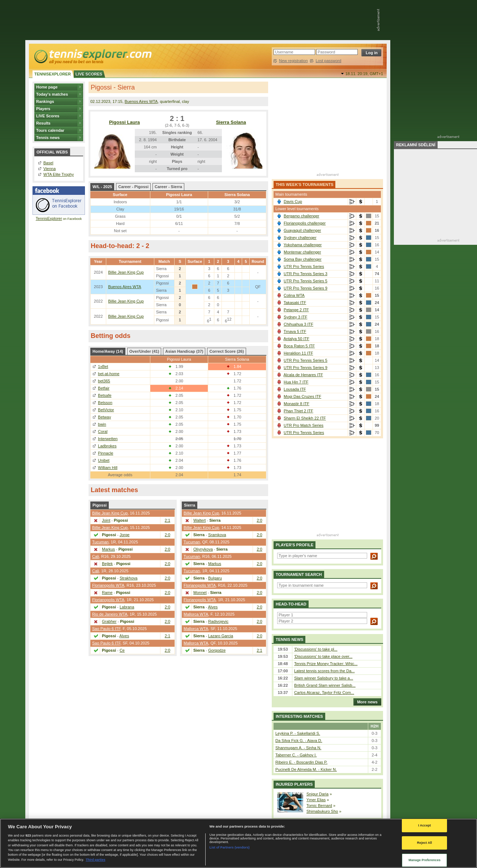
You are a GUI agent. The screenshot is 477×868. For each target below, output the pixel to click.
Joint (106, 520)
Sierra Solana (231, 122)
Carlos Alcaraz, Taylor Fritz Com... (324, 693)
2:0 (167, 535)
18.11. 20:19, (364, 74)
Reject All (424, 843)
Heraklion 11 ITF (298, 353)
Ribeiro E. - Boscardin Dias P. (301, 762)
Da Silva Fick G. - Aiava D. (299, 741)
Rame (107, 593)
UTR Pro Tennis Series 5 (306, 281)
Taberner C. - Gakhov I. (296, 755)
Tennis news (48, 138)
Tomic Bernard (319, 806)
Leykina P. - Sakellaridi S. (298, 733)
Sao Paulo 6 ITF (106, 629)
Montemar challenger (302, 252)
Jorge (125, 535)
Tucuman (100, 542)
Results (43, 123)
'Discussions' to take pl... (316, 649)
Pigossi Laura (124, 122)
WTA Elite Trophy (59, 174)
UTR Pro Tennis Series (304, 266)
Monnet (200, 593)
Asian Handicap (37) (184, 351)
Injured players (294, 784)
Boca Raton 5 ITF (299, 346)
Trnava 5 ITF (295, 331)
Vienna (50, 169)
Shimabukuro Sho (322, 811)
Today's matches (52, 94)
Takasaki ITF (295, 303)
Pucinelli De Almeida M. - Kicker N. (306, 769)
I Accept (424, 825)
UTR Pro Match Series (304, 425)
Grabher (109, 621)
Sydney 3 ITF (295, 317)
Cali (96, 556)
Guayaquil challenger (302, 230)
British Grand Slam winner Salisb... (325, 685)
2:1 (167, 520)
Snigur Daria (317, 794)
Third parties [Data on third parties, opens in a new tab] (95, 860)
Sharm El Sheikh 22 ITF (305, 418)
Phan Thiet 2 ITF (298, 411)
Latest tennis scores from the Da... (325, 671)
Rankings (45, 101)
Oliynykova (203, 549)
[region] (239, 843)
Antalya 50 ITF (296, 339)
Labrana (127, 607)
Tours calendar (50, 130)
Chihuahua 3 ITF (298, 324)
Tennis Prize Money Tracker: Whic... (326, 664)
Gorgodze (217, 650)
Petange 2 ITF (296, 310)
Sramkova (217, 535)
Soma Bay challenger (303, 259)
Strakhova (129, 578)
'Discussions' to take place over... (323, 656)
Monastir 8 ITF (296, 404)
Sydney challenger (300, 238)
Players (43, 109)
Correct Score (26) (226, 351)
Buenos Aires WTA (141, 101)
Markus (108, 549)
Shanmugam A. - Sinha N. (298, 748)
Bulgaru (215, 578)
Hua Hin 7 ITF (296, 382)
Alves (124, 636)
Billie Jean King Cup (126, 272)
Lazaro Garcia (221, 636)
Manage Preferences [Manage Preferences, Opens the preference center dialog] (424, 860)
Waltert (199, 520)
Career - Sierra (168, 187)
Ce (122, 650)
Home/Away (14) (108, 351)
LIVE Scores (48, 116)
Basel (48, 163)
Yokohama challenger (303, 245)
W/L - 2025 (102, 187)
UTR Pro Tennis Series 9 (306, 288)
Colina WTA (294, 295)
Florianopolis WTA (108, 585)
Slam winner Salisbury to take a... (324, 678)
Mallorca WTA (196, 614)
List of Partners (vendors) (230, 847)
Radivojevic (218, 621)
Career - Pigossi (133, 187)
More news (366, 702)
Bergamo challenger (301, 216)
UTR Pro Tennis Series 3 (306, 274)
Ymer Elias (316, 800)
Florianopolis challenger (305, 223)
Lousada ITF (295, 389)
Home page (47, 87)
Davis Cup (293, 201)
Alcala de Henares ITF (303, 375)
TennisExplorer (49, 218)
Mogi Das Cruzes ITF (302, 396)
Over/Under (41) (144, 351)
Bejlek (107, 564)
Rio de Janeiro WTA (110, 614)
